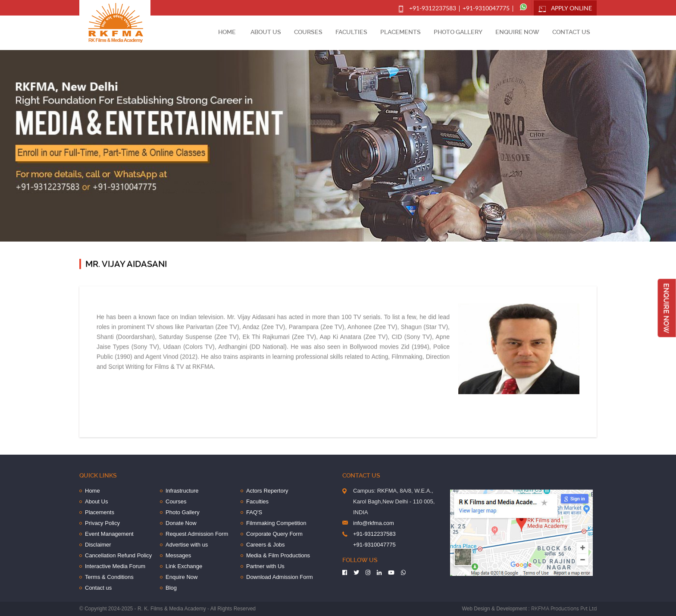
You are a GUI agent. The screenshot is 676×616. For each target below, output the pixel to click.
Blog (171, 588)
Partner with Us (265, 566)
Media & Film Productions (278, 555)
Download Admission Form (280, 577)
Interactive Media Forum (115, 566)
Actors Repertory (267, 491)
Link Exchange (184, 566)
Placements (401, 32)
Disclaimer (98, 545)
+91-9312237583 (433, 9)
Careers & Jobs (266, 545)
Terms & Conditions (109, 577)
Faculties (351, 32)
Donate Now (181, 523)
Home (227, 32)
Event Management (109, 534)
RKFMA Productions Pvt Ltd (564, 609)
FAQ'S (254, 512)
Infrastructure (182, 491)
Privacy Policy (102, 523)
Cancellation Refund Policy (118, 555)
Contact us (571, 32)
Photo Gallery (458, 32)
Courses (308, 32)
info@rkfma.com (374, 523)
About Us (266, 32)
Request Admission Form (197, 534)
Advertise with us (187, 545)
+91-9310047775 (486, 9)
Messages (178, 555)
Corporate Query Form (274, 534)
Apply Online (571, 9)
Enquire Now (517, 32)
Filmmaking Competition (276, 523)
